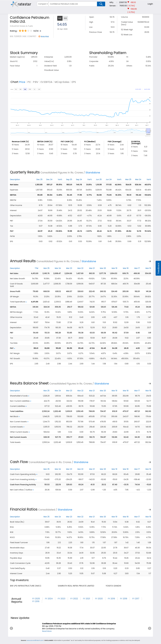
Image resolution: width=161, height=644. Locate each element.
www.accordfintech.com (35, 640)
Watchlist (45, 37)
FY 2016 (36, 601)
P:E (29, 82)
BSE (65, 18)
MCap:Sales (62, 82)
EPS (74, 82)
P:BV (36, 82)
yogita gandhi (113, 586)
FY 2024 (49, 599)
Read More (47, 631)
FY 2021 (86, 599)
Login (150, 4)
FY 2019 (111, 599)
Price (22, 82)
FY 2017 (136, 599)
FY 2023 (62, 599)
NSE (60, 18)
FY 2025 (36, 599)
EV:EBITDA (46, 82)
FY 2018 (124, 599)
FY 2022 (74, 599)
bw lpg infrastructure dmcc (26, 586)
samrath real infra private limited (76, 586)
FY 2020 (99, 599)
